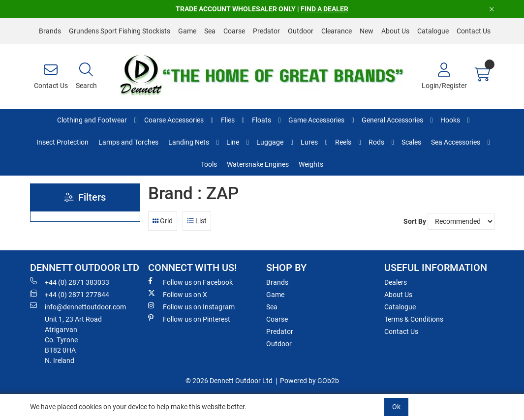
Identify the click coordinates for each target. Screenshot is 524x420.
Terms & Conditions (414, 319)
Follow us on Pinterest (189, 319)
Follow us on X (178, 294)
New (367, 31)
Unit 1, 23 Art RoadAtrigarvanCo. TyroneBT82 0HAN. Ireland (73, 340)
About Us (395, 31)
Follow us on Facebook (190, 282)
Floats (262, 120)
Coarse (234, 31)
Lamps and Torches (128, 142)
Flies (228, 120)
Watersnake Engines (258, 164)
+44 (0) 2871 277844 (70, 294)
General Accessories (392, 120)
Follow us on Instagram (191, 306)
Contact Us (474, 31)
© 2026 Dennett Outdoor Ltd (229, 381)
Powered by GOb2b (309, 381)
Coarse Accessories (174, 120)
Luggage (270, 142)
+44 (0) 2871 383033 (70, 282)
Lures (309, 142)
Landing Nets (189, 142)
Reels (343, 142)
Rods (376, 142)
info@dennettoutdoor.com (78, 306)
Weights (311, 164)
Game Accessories (316, 120)
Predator (266, 31)
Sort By (415, 221)
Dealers (396, 282)
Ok (396, 407)
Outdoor (301, 31)
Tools (209, 164)
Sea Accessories (456, 142)
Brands (50, 31)
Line (233, 142)
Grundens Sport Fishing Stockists (120, 31)
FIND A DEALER (324, 9)
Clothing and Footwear (92, 120)
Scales (411, 142)
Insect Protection (62, 142)
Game (187, 31)
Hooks (450, 120)
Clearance (337, 31)
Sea (210, 31)
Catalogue (433, 31)
